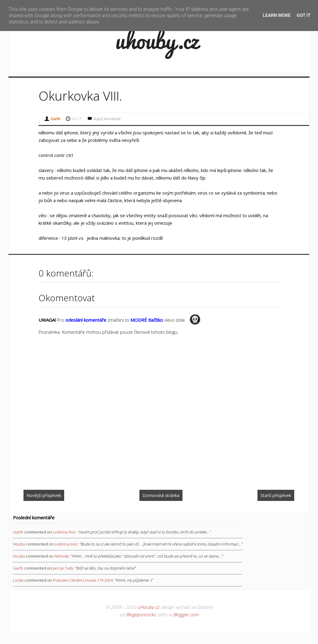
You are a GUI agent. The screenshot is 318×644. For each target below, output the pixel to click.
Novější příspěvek (44, 495)
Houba (19, 544)
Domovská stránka (161, 495)
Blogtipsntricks (141, 614)
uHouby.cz (148, 607)
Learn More (277, 15)
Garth (18, 532)
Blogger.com (186, 614)
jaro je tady (63, 568)
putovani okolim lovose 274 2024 (83, 580)
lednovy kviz (64, 532)
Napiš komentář (107, 119)
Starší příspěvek (276, 495)
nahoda (62, 556)
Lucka (18, 580)
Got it (304, 15)
